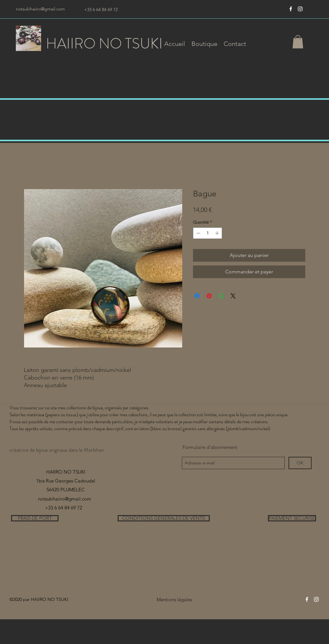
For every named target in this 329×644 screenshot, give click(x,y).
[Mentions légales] (174, 599)
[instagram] (300, 9)
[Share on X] (233, 296)
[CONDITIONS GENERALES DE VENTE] (164, 518)
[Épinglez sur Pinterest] (209, 296)
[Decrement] (198, 233)
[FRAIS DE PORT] (35, 518)
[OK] (300, 463)
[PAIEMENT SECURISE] (292, 518)
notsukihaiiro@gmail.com (40, 9)
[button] (204, 44)
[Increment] (218, 233)
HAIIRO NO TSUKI (104, 44)
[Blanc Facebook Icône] (291, 9)
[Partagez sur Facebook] (197, 296)
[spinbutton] (208, 233)
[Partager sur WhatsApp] (221, 296)
